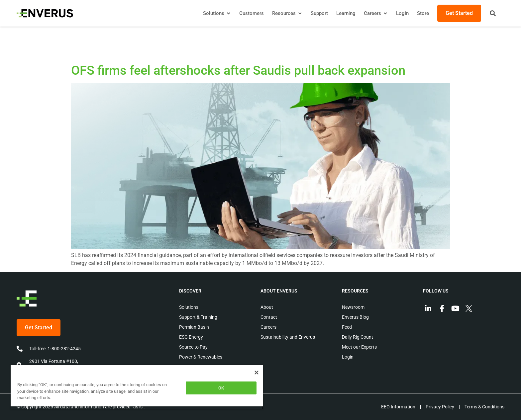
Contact (269, 317)
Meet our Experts (359, 347)
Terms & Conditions (484, 407)
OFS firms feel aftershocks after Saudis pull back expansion (238, 70)
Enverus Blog (355, 317)
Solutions (189, 307)
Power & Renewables (201, 357)
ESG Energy (191, 337)
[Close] (257, 373)
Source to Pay (193, 347)
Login (348, 357)
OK (221, 388)
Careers (268, 327)
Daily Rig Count (358, 337)
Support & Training (198, 317)
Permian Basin (194, 327)
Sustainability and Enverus (288, 337)
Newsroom (353, 307)
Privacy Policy (440, 407)
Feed (347, 327)
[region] (137, 387)
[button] (493, 13)
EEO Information (398, 407)
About (267, 307)
